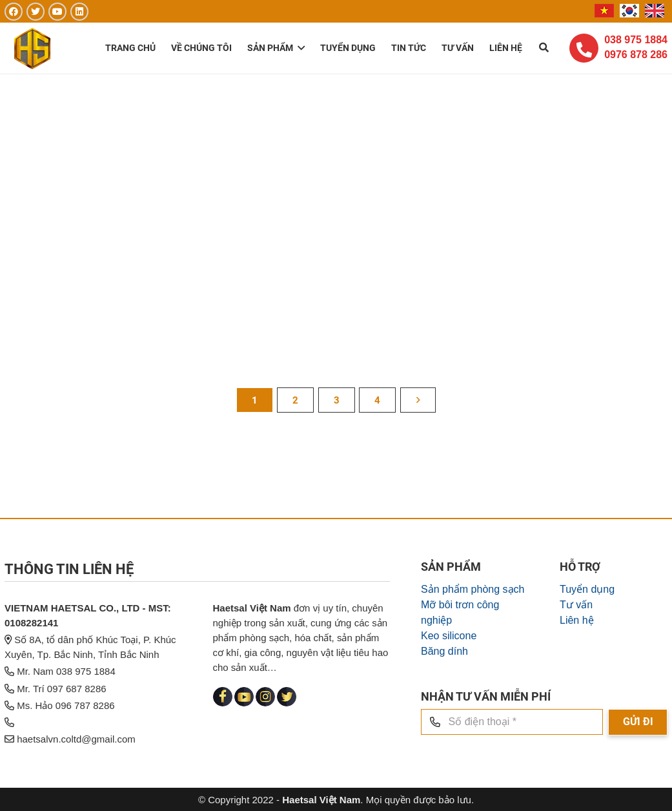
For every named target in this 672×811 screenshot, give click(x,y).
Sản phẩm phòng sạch (473, 661)
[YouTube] (57, 12)
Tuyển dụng (587, 661)
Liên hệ (577, 692)
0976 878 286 (636, 55)
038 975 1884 (636, 40)
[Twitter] (36, 12)
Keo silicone (449, 707)
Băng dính (444, 723)
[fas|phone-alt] (584, 49)
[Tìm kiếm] (544, 49)
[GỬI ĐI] (638, 794)
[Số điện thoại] (512, 794)
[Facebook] (14, 12)
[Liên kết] (34, 49)
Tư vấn (576, 676)
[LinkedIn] (79, 12)
